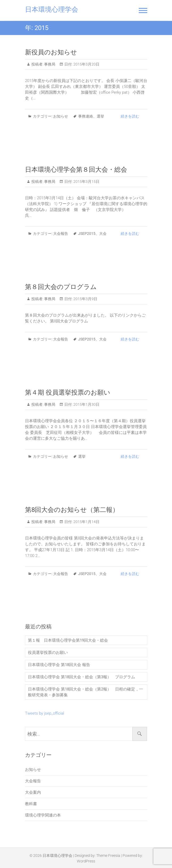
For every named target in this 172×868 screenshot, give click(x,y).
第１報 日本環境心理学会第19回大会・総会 (68, 640)
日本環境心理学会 (52, 9)
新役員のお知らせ (51, 52)
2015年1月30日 (86, 404)
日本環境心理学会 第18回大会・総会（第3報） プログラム (81, 677)
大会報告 (61, 234)
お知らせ (61, 116)
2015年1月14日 (86, 522)
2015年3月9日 (85, 299)
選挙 (100, 116)
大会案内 (33, 792)
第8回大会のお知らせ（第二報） (72, 510)
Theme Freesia (108, 856)
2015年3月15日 (86, 182)
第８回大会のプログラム (61, 287)
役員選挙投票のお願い (48, 653)
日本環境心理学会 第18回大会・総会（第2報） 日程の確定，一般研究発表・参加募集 (85, 692)
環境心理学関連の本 (43, 815)
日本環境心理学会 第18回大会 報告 (59, 665)
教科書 (31, 804)
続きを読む (130, 116)
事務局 (49, 64)
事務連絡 (86, 116)
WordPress (86, 861)
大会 (103, 234)
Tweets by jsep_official (45, 713)
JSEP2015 (87, 234)
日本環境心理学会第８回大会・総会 (76, 170)
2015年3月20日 (86, 64)
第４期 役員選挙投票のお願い (68, 392)
